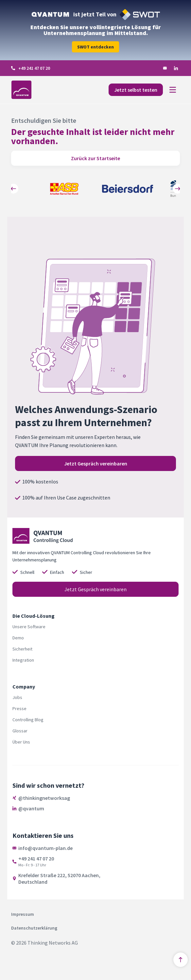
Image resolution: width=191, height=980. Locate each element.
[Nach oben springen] (181, 960)
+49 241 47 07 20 (34, 68)
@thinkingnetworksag (44, 798)
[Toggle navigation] (173, 90)
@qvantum (31, 808)
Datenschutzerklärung (34, 928)
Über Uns (21, 742)
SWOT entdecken (95, 47)
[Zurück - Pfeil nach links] (13, 189)
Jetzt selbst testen (136, 90)
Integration (23, 660)
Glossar (20, 731)
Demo (18, 638)
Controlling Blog (28, 720)
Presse (19, 708)
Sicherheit (22, 649)
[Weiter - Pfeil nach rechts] (178, 189)
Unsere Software (29, 627)
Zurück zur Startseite (95, 158)
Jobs (17, 697)
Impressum (23, 914)
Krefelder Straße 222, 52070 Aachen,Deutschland (59, 878)
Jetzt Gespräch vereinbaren (96, 463)
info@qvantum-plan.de (45, 848)
